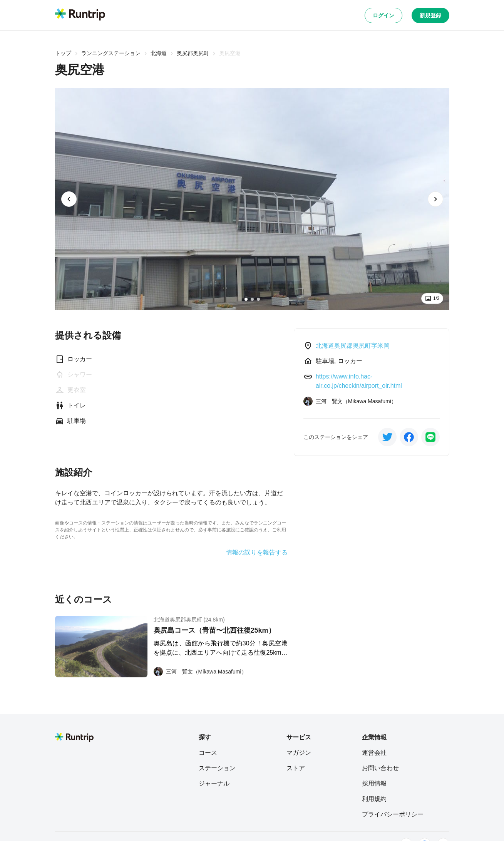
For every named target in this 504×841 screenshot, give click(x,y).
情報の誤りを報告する (257, 553)
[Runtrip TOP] (80, 15)
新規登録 (430, 15)
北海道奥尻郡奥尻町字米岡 (353, 346)
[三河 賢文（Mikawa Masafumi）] (200, 672)
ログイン (383, 15)
